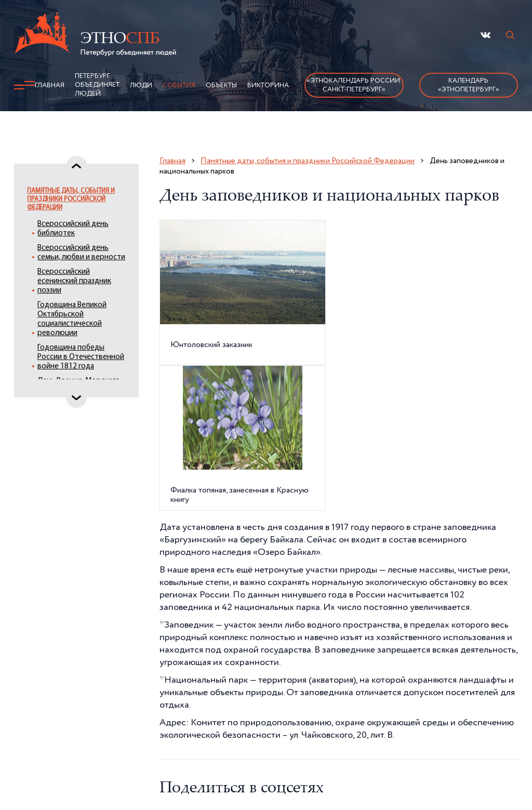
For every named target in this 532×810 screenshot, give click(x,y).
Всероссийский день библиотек (73, 229)
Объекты (221, 85)
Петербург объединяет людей (97, 85)
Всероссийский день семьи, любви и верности (81, 253)
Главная (50, 85)
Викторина (268, 85)
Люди (141, 85)
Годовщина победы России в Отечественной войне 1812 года (81, 357)
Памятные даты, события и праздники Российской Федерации (71, 199)
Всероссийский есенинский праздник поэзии (74, 281)
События (179, 85)
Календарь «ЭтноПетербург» (469, 85)
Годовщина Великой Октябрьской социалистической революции (72, 319)
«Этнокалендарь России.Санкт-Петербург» (354, 85)
